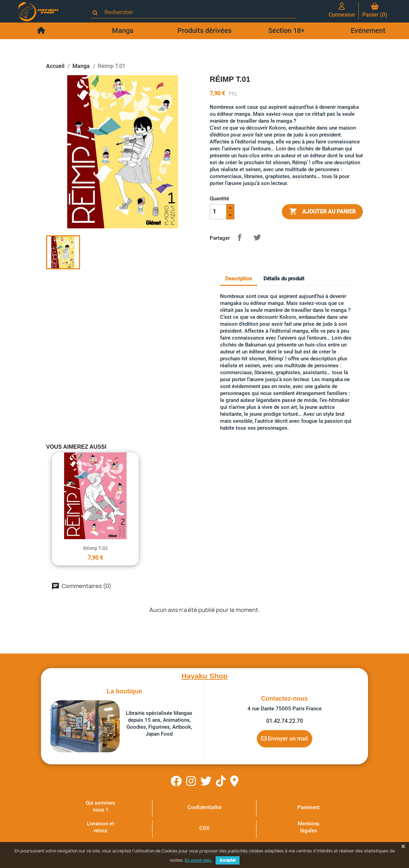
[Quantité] (218, 212)
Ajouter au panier (322, 212)
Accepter (228, 860)
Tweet (257, 237)
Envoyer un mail (284, 738)
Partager (240, 237)
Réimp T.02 (95, 548)
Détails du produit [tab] (284, 279)
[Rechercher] (197, 12)
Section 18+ (286, 30)
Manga (123, 30)
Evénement (368, 30)
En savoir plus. (198, 860)
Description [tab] (239, 279)
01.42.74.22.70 (285, 721)
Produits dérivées (204, 30)
